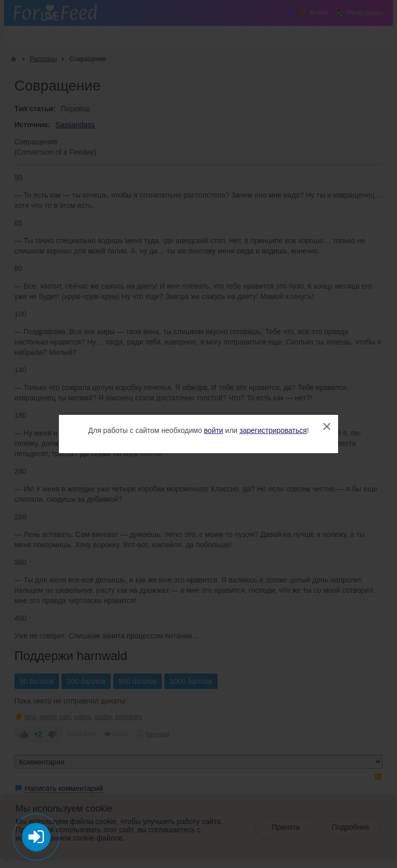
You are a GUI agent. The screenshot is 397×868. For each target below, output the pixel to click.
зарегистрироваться (273, 430)
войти (214, 430)
